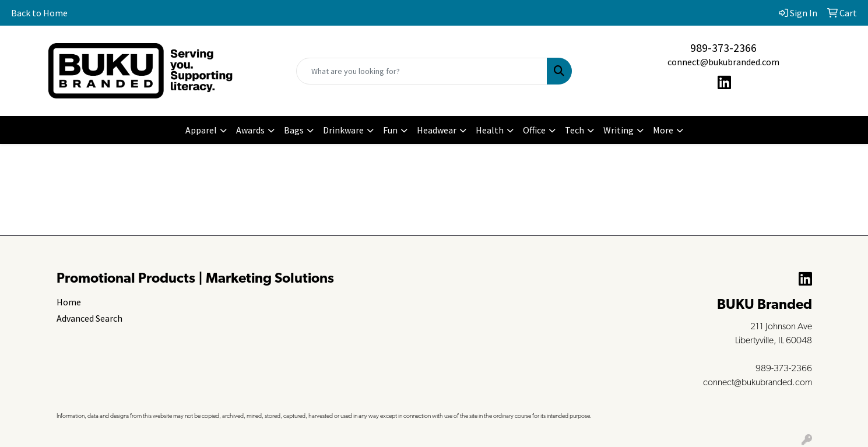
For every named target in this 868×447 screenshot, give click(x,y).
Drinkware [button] (343, 130)
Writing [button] (619, 130)
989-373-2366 (723, 47)
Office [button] (534, 130)
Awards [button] (250, 130)
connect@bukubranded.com (723, 62)
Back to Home (39, 13)
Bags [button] (294, 130)
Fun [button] (390, 130)
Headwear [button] (437, 130)
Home (69, 302)
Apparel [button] (201, 130)
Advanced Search (89, 318)
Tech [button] (574, 130)
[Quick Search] (421, 71)
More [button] (663, 130)
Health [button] (490, 130)
